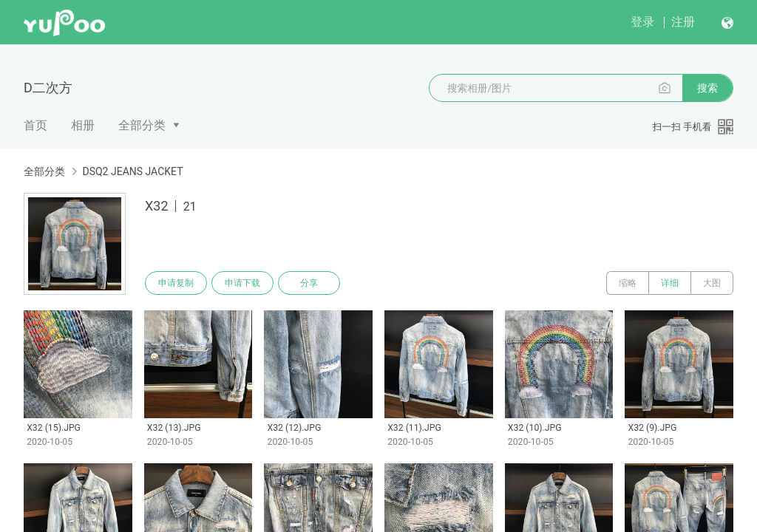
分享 (309, 283)
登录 (642, 22)
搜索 (707, 88)
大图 (712, 283)
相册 (83, 125)
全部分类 (142, 125)
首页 (35, 125)
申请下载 (242, 283)
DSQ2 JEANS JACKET (132, 171)
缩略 (628, 283)
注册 (683, 22)
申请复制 (176, 283)
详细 (670, 283)
